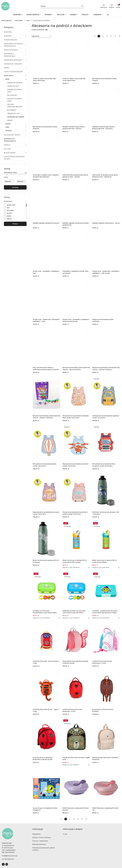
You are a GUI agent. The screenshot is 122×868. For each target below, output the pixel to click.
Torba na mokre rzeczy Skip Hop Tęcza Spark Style (74, 79)
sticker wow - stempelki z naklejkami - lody (46, 272)
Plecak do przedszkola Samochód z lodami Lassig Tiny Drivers (75, 513)
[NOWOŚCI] (18, 15)
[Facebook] (3, 864)
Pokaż (15, 224)
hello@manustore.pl (10, 856)
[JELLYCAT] (62, 15)
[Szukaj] (26, 173)
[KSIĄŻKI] (74, 15)
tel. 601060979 (8, 859)
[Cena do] (21, 181)
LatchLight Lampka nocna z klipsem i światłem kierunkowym (46, 176)
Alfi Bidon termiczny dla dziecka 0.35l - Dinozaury (106, 513)
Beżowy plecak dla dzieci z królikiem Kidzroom (105, 758)
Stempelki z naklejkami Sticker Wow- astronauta (76, 272)
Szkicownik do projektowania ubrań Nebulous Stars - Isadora (75, 176)
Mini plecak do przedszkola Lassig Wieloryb (45, 128)
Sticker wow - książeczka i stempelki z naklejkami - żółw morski (106, 272)
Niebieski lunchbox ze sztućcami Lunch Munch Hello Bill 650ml (74, 612)
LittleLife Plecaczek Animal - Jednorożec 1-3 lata (102, 662)
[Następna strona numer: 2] (119, 36)
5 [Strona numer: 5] (115, 36)
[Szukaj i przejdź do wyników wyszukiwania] (82, 6)
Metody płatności (39, 844)
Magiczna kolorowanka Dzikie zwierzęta (103, 320)
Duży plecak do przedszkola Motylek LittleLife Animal (75, 662)
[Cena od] (9, 181)
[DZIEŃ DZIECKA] (34, 15)
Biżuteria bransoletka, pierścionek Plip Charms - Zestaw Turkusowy (46, 417)
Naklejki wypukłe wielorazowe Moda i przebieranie (76, 224)
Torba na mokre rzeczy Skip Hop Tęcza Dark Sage (44, 79)
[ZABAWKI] (98, 15)
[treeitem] (15, 32)
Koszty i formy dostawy (42, 837)
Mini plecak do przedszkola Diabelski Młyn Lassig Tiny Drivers (76, 417)
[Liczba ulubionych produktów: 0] (112, 6)
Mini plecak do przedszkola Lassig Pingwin (104, 79)
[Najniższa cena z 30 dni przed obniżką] (89, 568)
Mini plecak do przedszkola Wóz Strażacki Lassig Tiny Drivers (104, 465)
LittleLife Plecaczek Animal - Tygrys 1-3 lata (46, 710)
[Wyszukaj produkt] (62, 6)
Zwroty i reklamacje (40, 841)
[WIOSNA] (49, 15)
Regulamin (37, 834)
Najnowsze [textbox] (35, 36)
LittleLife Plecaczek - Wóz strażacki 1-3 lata (46, 662)
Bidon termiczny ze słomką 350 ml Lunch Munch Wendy (104, 561)
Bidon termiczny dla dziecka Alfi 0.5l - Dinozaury (46, 561)
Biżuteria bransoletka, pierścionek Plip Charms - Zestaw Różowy (76, 368)
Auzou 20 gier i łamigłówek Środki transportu (45, 809)
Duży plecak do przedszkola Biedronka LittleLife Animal (43, 758)
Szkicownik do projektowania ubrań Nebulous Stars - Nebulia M (105, 176)
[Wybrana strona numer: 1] (99, 36)
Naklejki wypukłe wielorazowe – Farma (106, 223)
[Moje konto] (104, 6)
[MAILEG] (86, 15)
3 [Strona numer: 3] (107, 36)
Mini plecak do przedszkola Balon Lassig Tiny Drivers (45, 465)
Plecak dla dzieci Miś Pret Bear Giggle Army (76, 758)
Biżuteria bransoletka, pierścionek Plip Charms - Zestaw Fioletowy (106, 368)
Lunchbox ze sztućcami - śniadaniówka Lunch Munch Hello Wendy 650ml (45, 612)
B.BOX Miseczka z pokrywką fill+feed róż (105, 809)
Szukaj (15, 187)
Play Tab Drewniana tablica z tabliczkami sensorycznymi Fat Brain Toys (46, 369)
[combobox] (41, 36)
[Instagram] (7, 864)
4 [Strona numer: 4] (111, 36)
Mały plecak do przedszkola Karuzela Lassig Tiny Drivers (46, 513)
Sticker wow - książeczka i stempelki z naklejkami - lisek (46, 320)
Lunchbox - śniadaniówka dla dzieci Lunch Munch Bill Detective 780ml (105, 612)
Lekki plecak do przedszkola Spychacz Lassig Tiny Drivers (106, 417)
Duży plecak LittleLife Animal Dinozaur (103, 710)
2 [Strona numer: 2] (103, 36)
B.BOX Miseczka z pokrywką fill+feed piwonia (76, 809)
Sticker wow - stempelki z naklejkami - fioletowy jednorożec (76, 320)
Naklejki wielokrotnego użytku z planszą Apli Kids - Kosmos (74, 128)
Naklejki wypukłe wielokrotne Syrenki (46, 223)
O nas (65, 834)
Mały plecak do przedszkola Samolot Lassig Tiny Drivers (76, 465)
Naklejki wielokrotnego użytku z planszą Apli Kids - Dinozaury (104, 128)
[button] (108, 15)
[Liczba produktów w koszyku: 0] (118, 6)
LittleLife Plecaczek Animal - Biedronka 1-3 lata (73, 710)
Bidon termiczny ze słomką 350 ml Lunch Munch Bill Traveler (75, 561)
